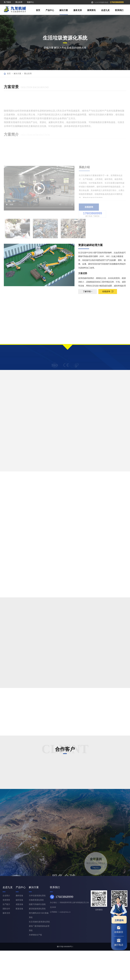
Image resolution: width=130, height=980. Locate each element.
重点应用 (19, 2)
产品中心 (50, 10)
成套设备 (19, 904)
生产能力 (6, 904)
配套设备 (19, 909)
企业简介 (6, 896)
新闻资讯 (91, 10)
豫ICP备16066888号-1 (65, 947)
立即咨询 (118, 919)
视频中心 (30, 2)
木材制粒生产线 (35, 935)
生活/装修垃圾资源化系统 (39, 922)
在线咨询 (108, 291)
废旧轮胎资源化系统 (37, 909)
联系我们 (119, 10)
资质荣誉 (6, 900)
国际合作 (6, 909)
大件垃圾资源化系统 (37, 896)
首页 (38, 10)
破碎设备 (19, 900)
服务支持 (78, 10)
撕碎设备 (19, 896)
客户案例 (7, 2)
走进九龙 (105, 10)
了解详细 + (88, 291)
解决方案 (64, 10)
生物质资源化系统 (36, 900)
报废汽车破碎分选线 (37, 904)
